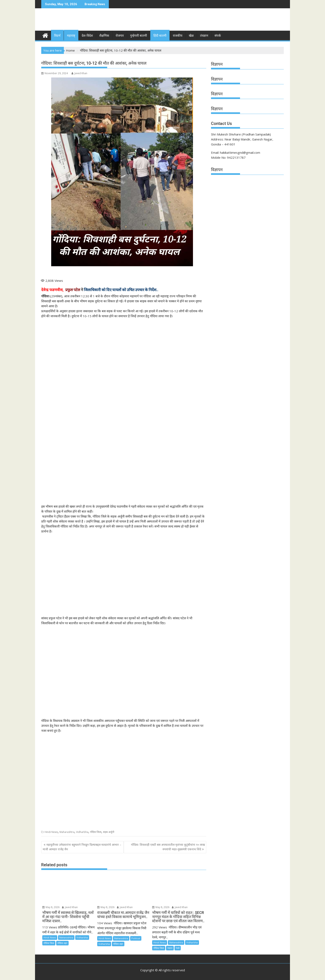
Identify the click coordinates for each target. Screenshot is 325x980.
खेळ (191, 36)
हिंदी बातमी (160, 36)
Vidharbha (82, 832)
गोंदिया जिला (96, 832)
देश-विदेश (87, 36)
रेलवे (178, 948)
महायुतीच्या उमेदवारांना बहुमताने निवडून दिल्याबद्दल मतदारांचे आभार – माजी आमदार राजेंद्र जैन (82, 847)
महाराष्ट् (71, 36)
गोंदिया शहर (62, 943)
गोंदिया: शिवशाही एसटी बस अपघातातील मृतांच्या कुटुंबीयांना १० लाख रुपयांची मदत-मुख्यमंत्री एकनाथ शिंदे (168, 847)
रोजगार (120, 36)
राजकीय (178, 36)
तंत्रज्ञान (204, 36)
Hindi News (51, 832)
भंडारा (170, 948)
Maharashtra (67, 832)
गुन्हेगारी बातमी (139, 36)
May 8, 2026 (51, 907)
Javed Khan (79, 73)
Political (136, 938)
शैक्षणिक (104, 36)
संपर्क (218, 36)
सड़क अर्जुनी (109, 832)
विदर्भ (57, 36)
